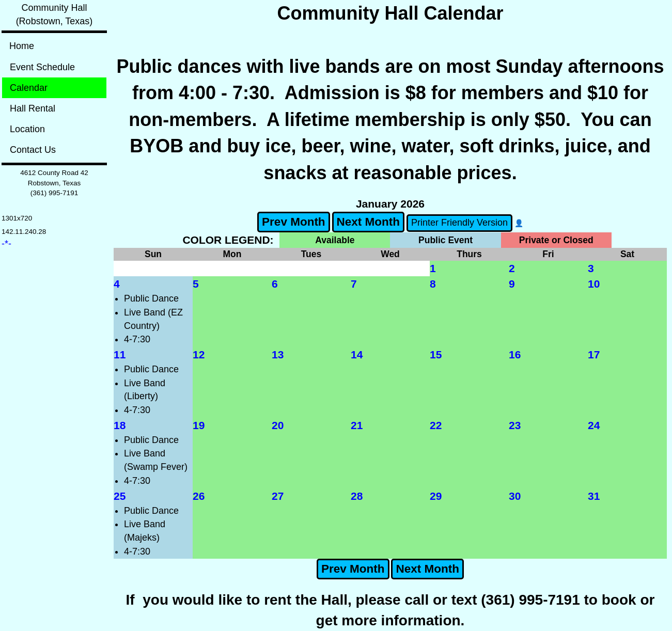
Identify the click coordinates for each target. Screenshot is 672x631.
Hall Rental (33, 108)
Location (27, 129)
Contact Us (33, 150)
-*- (6, 244)
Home (22, 46)
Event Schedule (42, 67)
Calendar (29, 88)
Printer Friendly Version (459, 223)
